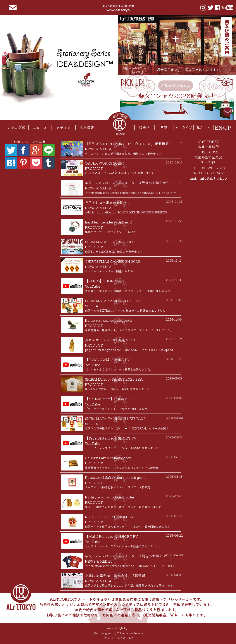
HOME (120, 134)
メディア (63, 127)
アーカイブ (183, 127)
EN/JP (223, 127)
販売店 (144, 127)
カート (203, 127)
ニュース (40, 127)
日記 (164, 127)
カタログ (16, 127)
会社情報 (87, 127)
